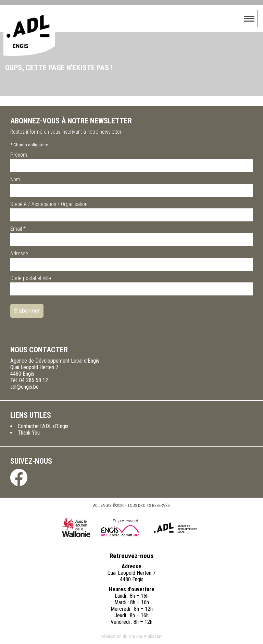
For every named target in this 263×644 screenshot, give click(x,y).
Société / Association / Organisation (49, 204)
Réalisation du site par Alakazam (132, 636)
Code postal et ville (31, 278)
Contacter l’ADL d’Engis (43, 426)
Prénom (19, 155)
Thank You (29, 433)
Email (18, 229)
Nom (15, 179)
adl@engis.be (24, 387)
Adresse (19, 253)
